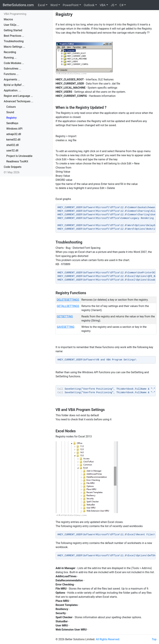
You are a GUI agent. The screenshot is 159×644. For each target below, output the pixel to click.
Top (154, 639)
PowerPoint (71, 5)
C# (121, 5)
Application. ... (12, 90)
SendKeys (12, 123)
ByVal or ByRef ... (14, 85)
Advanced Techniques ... (19, 101)
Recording (10, 52)
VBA (103, 5)
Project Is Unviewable (19, 156)
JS (113, 5)
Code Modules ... (14, 63)
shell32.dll (12, 145)
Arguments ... (12, 79)
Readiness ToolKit (17, 161)
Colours (11, 107)
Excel (42, 5)
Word (54, 5)
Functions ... (11, 74)
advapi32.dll (14, 134)
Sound (10, 112)
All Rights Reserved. (108, 639)
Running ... (10, 58)
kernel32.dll (13, 140)
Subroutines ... (12, 69)
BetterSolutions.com (18, 5)
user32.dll (12, 150)
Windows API (14, 129)
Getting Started (13, 30)
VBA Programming (15, 14)
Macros (8, 19)
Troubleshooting (14, 41)
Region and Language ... (18, 96)
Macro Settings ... (14, 47)
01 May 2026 (12, 172)
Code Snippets (13, 167)
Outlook (89, 5)
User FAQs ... (11, 25)
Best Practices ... (14, 36)
